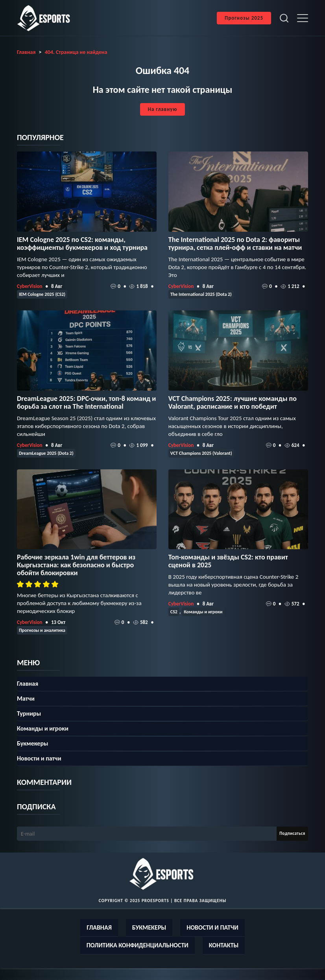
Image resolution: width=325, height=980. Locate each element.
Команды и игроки (203, 612)
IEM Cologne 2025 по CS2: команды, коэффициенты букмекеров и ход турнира (82, 244)
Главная (28, 684)
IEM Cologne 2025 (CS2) (42, 294)
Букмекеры (32, 743)
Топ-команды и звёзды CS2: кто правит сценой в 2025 (228, 561)
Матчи (26, 699)
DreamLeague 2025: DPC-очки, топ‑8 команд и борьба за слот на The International (86, 402)
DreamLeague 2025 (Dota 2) (46, 453)
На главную (162, 109)
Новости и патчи (39, 758)
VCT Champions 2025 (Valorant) (201, 453)
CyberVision (30, 286)
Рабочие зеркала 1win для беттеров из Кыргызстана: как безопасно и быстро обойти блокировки (76, 565)
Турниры (29, 713)
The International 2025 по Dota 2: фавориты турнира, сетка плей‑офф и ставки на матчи (235, 244)
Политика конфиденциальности (138, 945)
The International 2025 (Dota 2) (201, 294)
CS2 (174, 612)
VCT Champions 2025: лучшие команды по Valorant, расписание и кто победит (233, 402)
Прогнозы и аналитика (42, 630)
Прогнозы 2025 (244, 18)
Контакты (224, 945)
